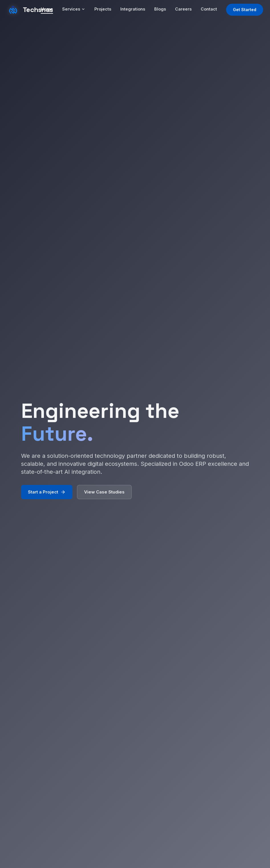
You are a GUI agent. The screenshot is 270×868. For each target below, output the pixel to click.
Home (47, 9)
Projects (103, 9)
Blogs (160, 9)
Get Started (245, 10)
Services (74, 9)
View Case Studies (104, 494)
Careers (183, 9)
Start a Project (47, 494)
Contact (209, 9)
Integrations (133, 9)
